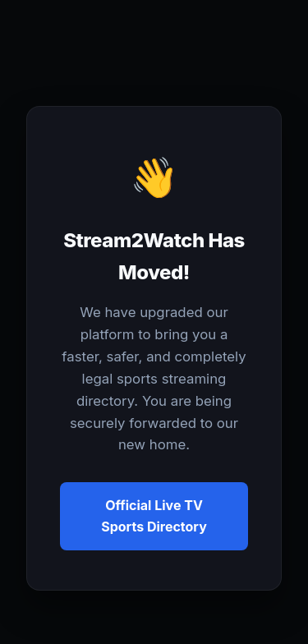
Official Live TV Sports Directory (154, 516)
